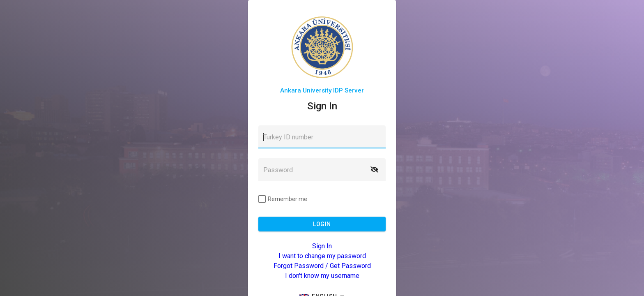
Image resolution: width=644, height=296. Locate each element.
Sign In (322, 246)
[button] (374, 170)
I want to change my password (322, 256)
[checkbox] (283, 199)
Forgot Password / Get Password (322, 266)
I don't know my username (322, 276)
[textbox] (322, 137)
